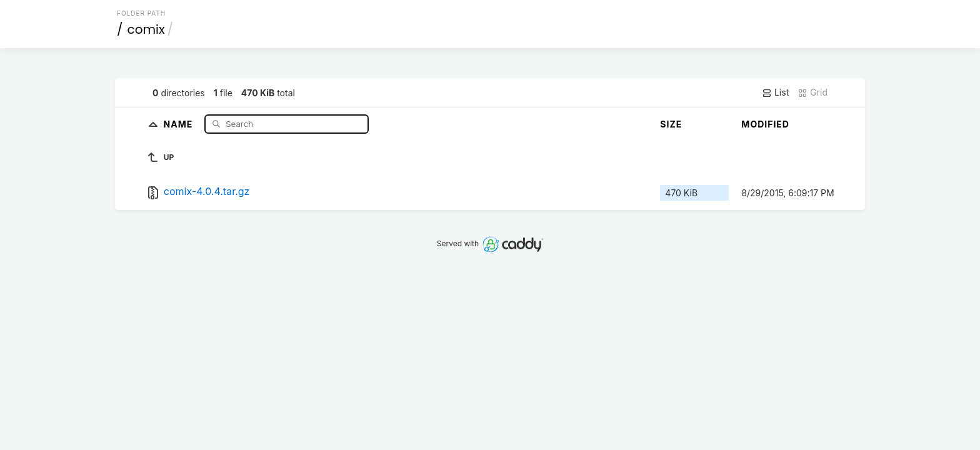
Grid (812, 92)
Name (180, 123)
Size (671, 124)
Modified (765, 124)
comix (146, 29)
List (775, 92)
